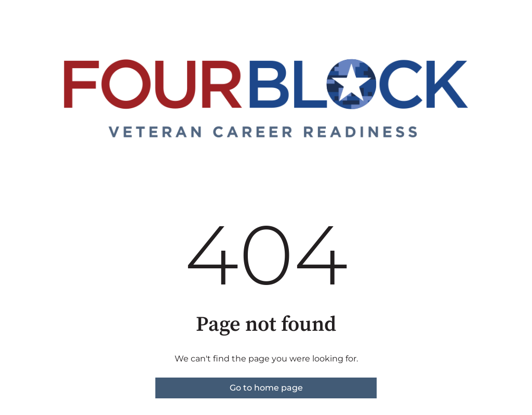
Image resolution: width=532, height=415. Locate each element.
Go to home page (266, 388)
